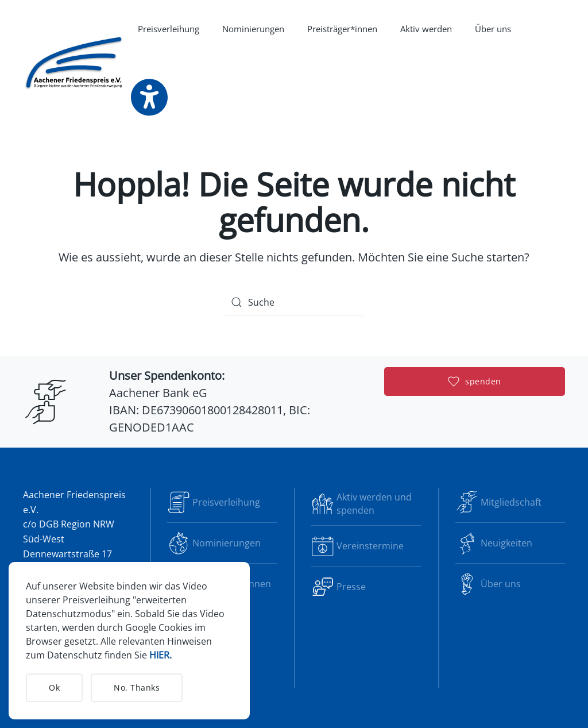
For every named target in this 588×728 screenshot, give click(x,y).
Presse (339, 587)
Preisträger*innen (342, 29)
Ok (54, 687)
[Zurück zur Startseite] (75, 63)
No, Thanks (137, 687)
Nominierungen (253, 29)
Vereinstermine (357, 546)
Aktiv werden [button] (426, 29)
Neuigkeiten (494, 543)
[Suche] (294, 302)
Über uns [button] (493, 29)
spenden (475, 382)
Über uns (488, 584)
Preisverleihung (169, 29)
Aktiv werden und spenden (361, 503)
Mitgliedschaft (498, 502)
